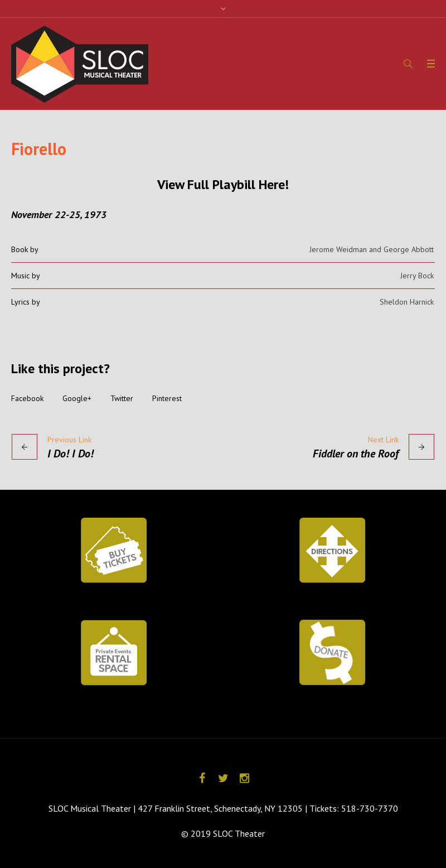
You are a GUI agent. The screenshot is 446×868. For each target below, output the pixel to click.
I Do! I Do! (71, 454)
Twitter (122, 398)
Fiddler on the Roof (356, 454)
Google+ (77, 398)
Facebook (27, 398)
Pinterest (167, 398)
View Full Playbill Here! (223, 184)
